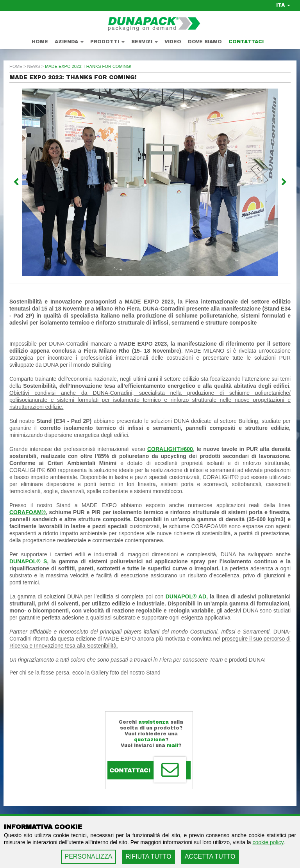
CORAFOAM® (28, 512)
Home (40, 42)
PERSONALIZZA (89, 856)
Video (173, 42)
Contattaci (246, 42)
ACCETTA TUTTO (210, 856)
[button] (30, 182)
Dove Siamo (205, 42)
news (34, 66)
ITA (283, 5)
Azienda (69, 42)
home (16, 66)
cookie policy (268, 842)
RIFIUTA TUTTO (148, 856)
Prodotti (107, 42)
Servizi (145, 42)
